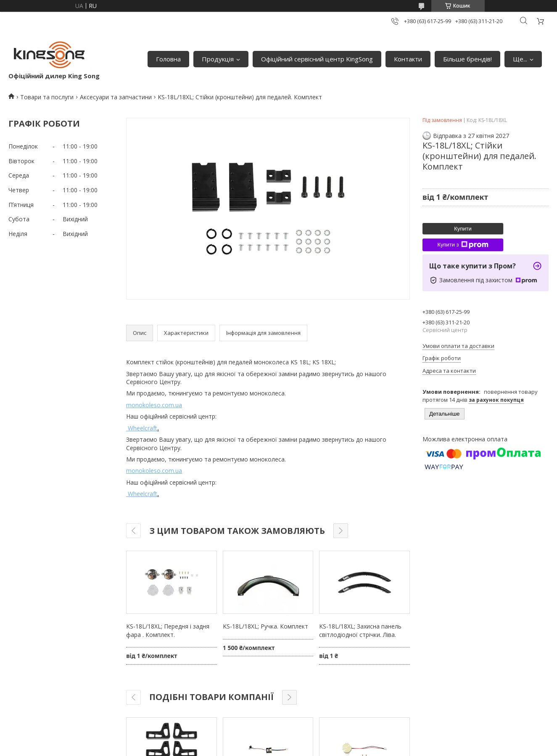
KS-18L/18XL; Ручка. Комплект (265, 626)
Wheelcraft (142, 428)
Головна (168, 59)
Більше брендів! (467, 59)
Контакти (408, 59)
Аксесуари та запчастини (116, 97)
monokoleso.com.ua (154, 405)
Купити (463, 229)
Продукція (218, 59)
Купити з (463, 245)
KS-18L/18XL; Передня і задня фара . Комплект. (168, 630)
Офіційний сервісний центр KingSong (317, 59)
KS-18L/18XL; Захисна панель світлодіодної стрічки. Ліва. (360, 630)
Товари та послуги (47, 97)
